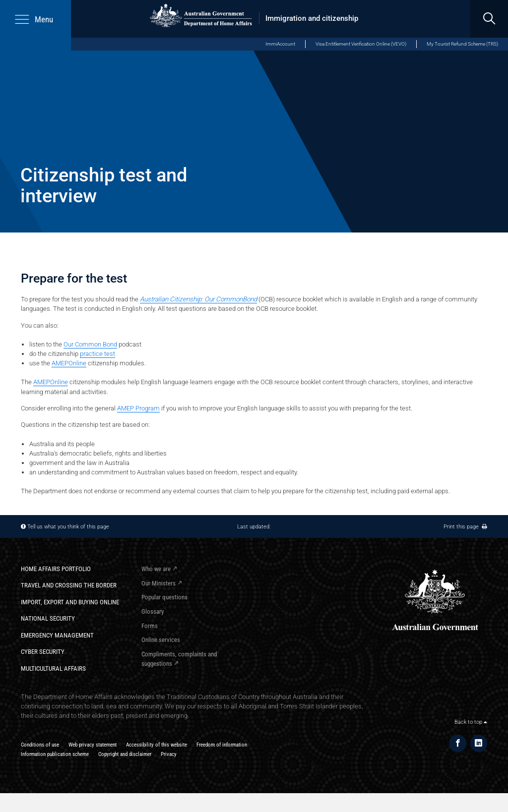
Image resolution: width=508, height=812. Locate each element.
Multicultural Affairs (53, 668)
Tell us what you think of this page (68, 526)
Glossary (153, 611)
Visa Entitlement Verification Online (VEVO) (361, 44)
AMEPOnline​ (69, 363)
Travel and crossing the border (69, 585)
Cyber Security (43, 652)
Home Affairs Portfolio (56, 569)
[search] (489, 19)
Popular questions (164, 597)
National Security (48, 618)
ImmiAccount (280, 44)
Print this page (465, 526)
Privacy (169, 754)
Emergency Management (57, 635)
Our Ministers (159, 583)
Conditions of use (40, 745)
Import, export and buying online (70, 602)
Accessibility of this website (157, 745)
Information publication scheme (55, 754)
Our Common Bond (90, 344)
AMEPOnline (51, 382)
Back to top (471, 722)
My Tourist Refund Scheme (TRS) (462, 44)
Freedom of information (222, 745)
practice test (97, 354)
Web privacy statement (93, 745)
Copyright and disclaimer (125, 754)
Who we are (156, 569)
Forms (150, 626)
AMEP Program (138, 408)
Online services (161, 640)
